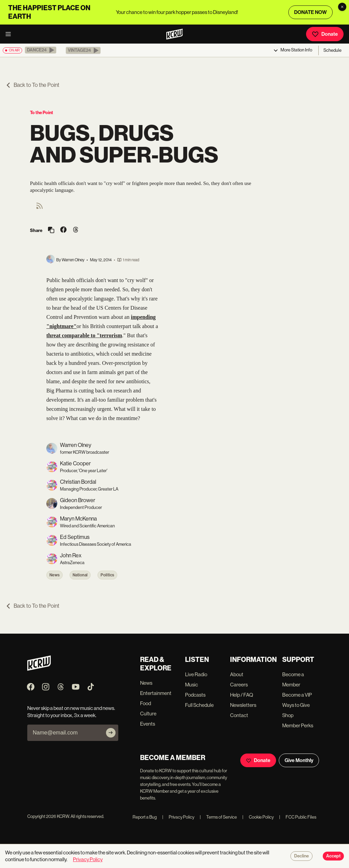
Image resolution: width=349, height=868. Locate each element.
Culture (148, 714)
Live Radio (196, 674)
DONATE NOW (310, 12)
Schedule (332, 50)
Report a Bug (145, 817)
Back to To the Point (32, 85)
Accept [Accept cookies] (333, 856)
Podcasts (195, 695)
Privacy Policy (178, 817)
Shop (288, 715)
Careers (239, 685)
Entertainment (156, 693)
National (80, 575)
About (237, 674)
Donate (325, 34)
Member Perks (298, 725)
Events (148, 724)
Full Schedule (199, 705)
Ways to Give (296, 705)
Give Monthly (299, 760)
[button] (41, 50)
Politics (107, 575)
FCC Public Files (298, 817)
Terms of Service (218, 817)
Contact (239, 715)
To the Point (42, 113)
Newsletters (243, 705)
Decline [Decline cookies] (301, 856)
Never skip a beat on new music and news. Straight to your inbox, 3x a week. (71, 712)
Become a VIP (297, 695)
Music (192, 685)
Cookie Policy (258, 817)
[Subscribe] (111, 733)
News (55, 575)
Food (146, 703)
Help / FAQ (242, 695)
